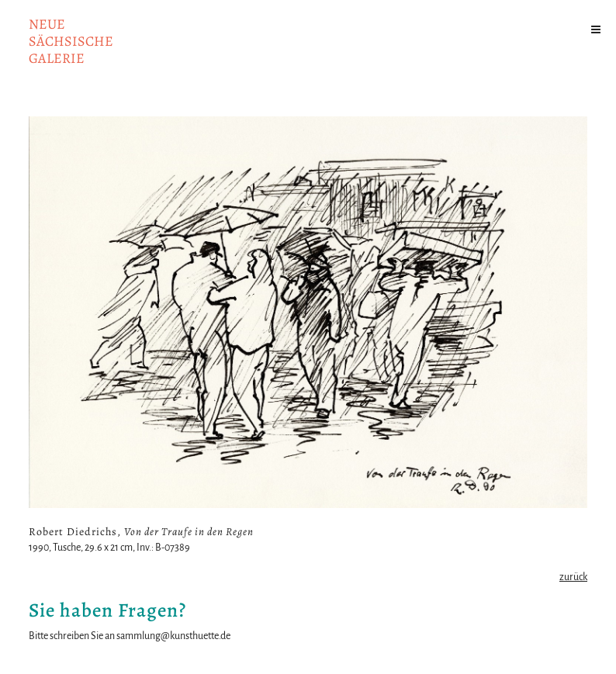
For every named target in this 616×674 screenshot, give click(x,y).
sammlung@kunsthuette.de (173, 636)
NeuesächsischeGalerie (71, 41)
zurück (573, 577)
